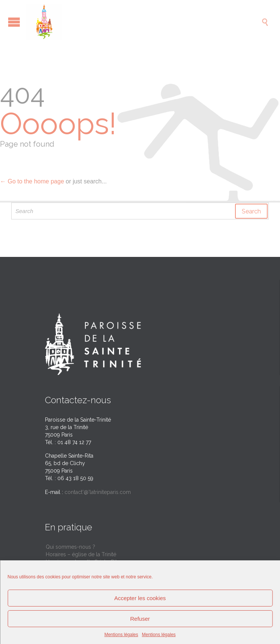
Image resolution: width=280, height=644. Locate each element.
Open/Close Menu (14, 22)
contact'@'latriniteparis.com (98, 492)
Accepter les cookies (140, 598)
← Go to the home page (32, 181)
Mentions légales (121, 635)
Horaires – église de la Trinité (81, 554)
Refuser (140, 619)
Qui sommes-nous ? (70, 547)
